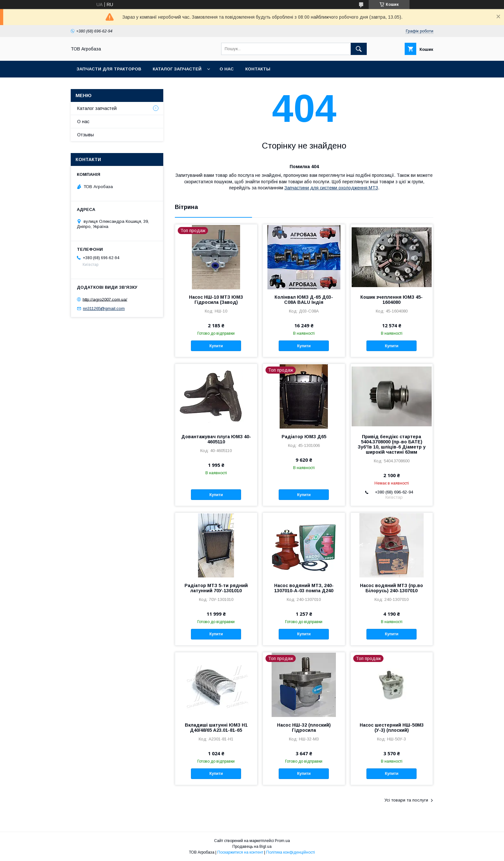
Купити (216, 346)
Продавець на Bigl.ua (252, 847)
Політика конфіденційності (291, 852)
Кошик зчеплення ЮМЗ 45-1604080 (392, 300)
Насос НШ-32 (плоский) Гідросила (304, 728)
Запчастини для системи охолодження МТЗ (331, 188)
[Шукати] (359, 49)
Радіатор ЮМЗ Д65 (304, 437)
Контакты (258, 69)
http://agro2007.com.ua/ (105, 299)
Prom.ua (282, 841)
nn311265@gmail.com (104, 308)
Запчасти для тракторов (109, 69)
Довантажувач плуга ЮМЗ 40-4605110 (216, 439)
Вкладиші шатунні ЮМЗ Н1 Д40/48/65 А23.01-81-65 (216, 728)
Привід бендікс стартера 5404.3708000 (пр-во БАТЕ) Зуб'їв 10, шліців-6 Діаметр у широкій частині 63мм (392, 444)
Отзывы (85, 135)
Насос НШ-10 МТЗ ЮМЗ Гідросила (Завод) (216, 300)
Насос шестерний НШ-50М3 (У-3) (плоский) (392, 728)
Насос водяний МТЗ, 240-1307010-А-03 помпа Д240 (304, 588)
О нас (227, 69)
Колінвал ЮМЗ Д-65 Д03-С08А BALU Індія (304, 300)
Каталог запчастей (177, 69)
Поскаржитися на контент (240, 852)
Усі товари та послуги (406, 800)
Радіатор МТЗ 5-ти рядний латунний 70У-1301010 (216, 588)
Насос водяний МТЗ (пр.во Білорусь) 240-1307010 (392, 588)
